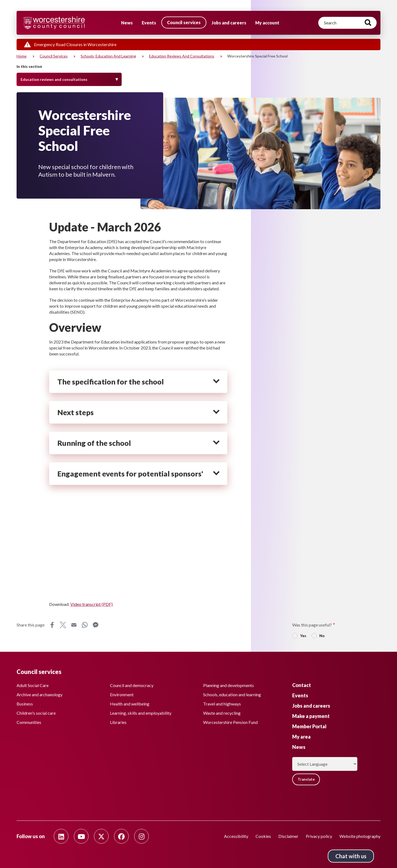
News (127, 23)
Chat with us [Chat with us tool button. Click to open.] (351, 856)
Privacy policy (319, 836)
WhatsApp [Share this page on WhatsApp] (85, 625)
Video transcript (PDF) (92, 604)
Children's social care (36, 712)
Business (25, 703)
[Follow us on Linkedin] (61, 836)
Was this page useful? (312, 625)
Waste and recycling (222, 712)
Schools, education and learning (108, 56)
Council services (184, 22)
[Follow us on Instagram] (141, 836)
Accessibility (236, 836)
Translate (307, 779)
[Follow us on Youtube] (81, 836)
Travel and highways (222, 703)
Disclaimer (288, 836)
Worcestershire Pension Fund (230, 721)
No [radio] (322, 636)
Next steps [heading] (75, 412)
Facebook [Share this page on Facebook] (52, 625)
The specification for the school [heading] (111, 382)
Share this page (31, 625)
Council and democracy (132, 684)
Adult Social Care (33, 684)
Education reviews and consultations (182, 56)
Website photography (360, 836)
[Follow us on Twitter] (101, 836)
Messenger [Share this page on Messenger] (96, 625)
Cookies (263, 836)
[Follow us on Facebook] (121, 836)
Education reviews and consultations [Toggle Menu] (54, 79)
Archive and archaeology (40, 694)
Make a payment (311, 715)
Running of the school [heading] (94, 443)
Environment (122, 694)
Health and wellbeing (130, 703)
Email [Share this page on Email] (74, 625)
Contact (302, 684)
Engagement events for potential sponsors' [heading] (130, 474)
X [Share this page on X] (63, 625)
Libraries (118, 721)
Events (149, 23)
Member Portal (309, 726)
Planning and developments (229, 684)
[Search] (347, 23)
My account (267, 23)
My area (301, 736)
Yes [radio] (303, 636)
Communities (29, 721)
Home (22, 56)
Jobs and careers (229, 23)
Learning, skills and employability (141, 712)
